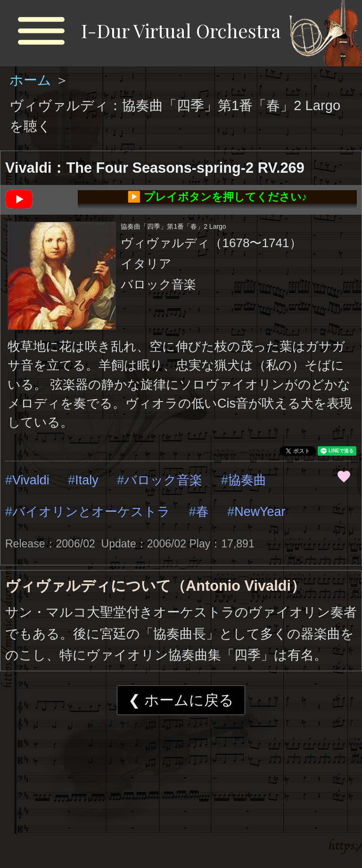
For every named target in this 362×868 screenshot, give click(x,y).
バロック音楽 (163, 480)
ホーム (32, 80)
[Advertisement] (181, 795)
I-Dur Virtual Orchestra (181, 30)
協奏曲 (247, 480)
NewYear (260, 512)
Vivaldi (31, 480)
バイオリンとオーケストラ (91, 512)
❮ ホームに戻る (181, 700)
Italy (86, 480)
